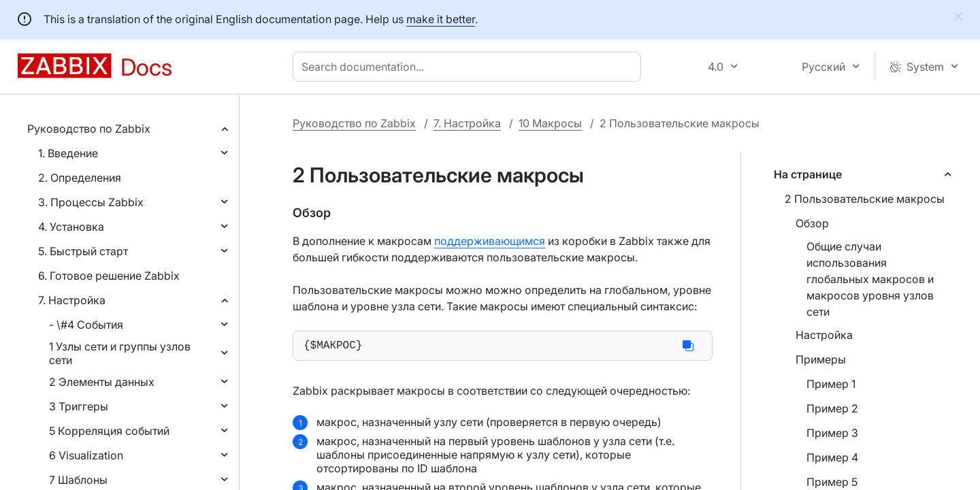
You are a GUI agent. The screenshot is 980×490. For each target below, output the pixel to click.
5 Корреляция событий (109, 431)
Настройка (824, 335)
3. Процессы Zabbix (91, 202)
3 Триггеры (79, 406)
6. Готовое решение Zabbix (109, 276)
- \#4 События (86, 325)
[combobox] (470, 67)
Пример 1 (831, 384)
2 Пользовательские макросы (865, 199)
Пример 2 (832, 408)
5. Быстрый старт (83, 251)
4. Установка (71, 227)
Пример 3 (832, 433)
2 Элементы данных (102, 382)
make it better (441, 19)
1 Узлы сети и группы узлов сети (120, 353)
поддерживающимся (490, 241)
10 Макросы (550, 123)
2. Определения (80, 178)
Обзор (812, 223)
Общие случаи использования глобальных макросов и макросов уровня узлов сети (870, 279)
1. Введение (68, 153)
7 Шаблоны (78, 480)
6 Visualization (86, 455)
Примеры (821, 359)
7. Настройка (72, 300)
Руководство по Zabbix (89, 129)
